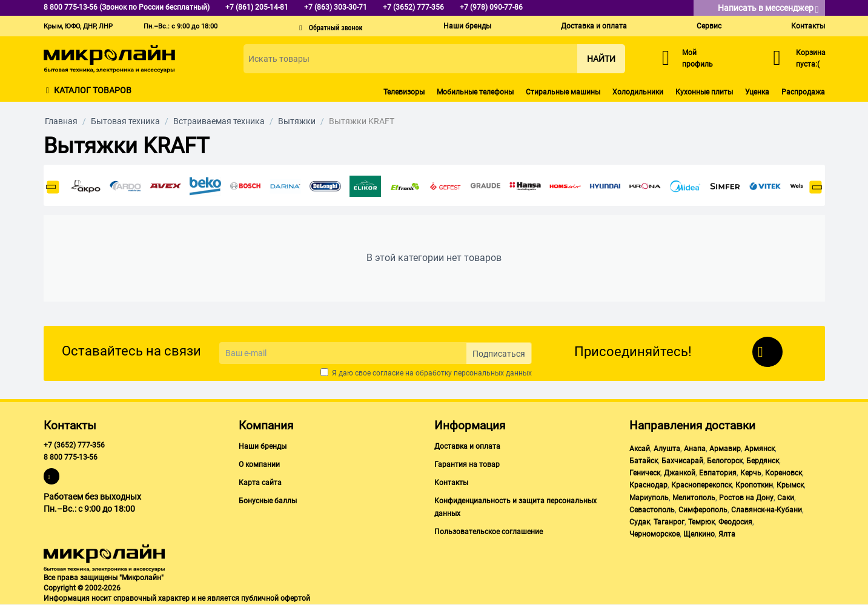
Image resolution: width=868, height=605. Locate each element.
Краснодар (648, 485)
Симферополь (703, 510)
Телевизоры (404, 92)
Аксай (640, 449)
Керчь (751, 473)
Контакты (808, 26)
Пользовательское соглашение (489, 532)
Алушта (667, 449)
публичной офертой (276, 598)
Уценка (757, 92)
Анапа (695, 449)
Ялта (727, 534)
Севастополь (652, 510)
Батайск (644, 461)
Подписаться (499, 354)
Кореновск (784, 473)
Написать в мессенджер (768, 9)
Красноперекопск (701, 485)
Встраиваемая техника (219, 121)
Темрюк (701, 522)
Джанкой (680, 473)
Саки (786, 498)
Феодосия (735, 522)
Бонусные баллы (268, 501)
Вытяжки (297, 121)
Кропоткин (754, 485)
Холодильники (638, 92)
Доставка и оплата (594, 26)
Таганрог (669, 522)
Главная (61, 121)
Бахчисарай (682, 461)
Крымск (790, 485)
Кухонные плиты (704, 92)
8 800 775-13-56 (71, 457)
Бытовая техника (125, 121)
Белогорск (725, 461)
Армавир (725, 449)
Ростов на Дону (746, 498)
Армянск (760, 449)
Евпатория (718, 473)
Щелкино (699, 534)
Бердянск (763, 461)
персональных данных (493, 373)
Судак (640, 522)
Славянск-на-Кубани (767, 510)
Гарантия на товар (467, 464)
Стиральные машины (563, 92)
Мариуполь (649, 498)
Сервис (709, 26)
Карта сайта (260, 483)
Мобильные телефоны (475, 92)
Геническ (645, 473)
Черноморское (654, 534)
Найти (601, 59)
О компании (259, 464)
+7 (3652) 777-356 (74, 445)
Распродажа (803, 92)
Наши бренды (467, 26)
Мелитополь (694, 498)
